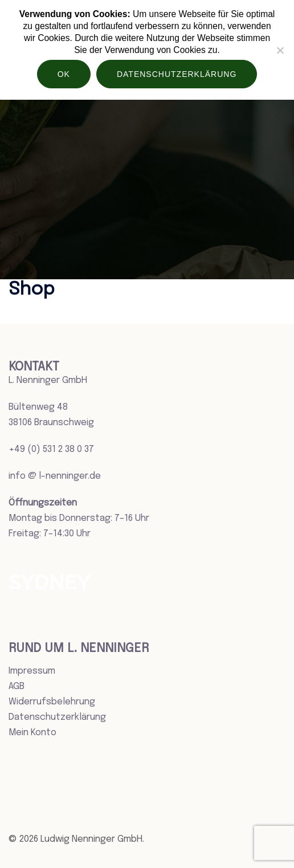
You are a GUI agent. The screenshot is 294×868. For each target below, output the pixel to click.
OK (64, 74)
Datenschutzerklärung (57, 717)
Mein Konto (32, 733)
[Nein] (280, 50)
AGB (17, 686)
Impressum (32, 671)
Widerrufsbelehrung (52, 702)
